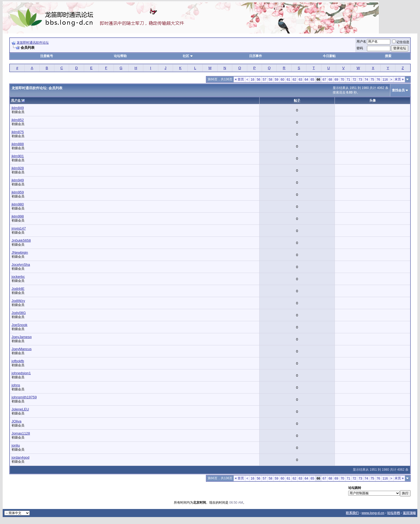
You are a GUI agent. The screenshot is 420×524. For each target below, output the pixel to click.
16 (252, 80)
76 (378, 80)
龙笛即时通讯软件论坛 (33, 43)
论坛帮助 (120, 56)
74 (366, 80)
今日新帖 (329, 56)
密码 (360, 48)
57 (265, 80)
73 (360, 80)
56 (258, 80)
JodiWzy (18, 301)
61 (288, 80)
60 (282, 80)
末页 (399, 79)
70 (342, 80)
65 (312, 80)
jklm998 (18, 216)
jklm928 (18, 168)
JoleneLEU (20, 409)
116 (385, 80)
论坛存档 (393, 513)
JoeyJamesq (22, 337)
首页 (239, 79)
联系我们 (352, 513)
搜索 (388, 56)
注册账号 (47, 56)
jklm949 (18, 180)
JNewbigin (20, 252)
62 (295, 80)
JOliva (16, 421)
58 (270, 80)
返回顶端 (409, 513)
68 (330, 80)
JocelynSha (21, 265)
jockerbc (18, 277)
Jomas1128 (21, 433)
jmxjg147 (19, 228)
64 (306, 80)
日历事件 (256, 56)
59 (276, 80)
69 (336, 80)
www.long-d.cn (373, 513)
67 (324, 80)
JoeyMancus (22, 349)
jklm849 (18, 108)
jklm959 (18, 192)
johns (16, 385)
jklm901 (18, 156)
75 (372, 80)
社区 (188, 56)
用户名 (361, 42)
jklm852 (18, 120)
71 (348, 80)
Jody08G (19, 313)
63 (300, 80)
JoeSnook (19, 325)
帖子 (297, 100)
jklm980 (18, 204)
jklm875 (18, 132)
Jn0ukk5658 (21, 240)
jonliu (16, 445)
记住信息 (401, 42)
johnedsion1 (21, 373)
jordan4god (20, 457)
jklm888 (18, 144)
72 (354, 80)
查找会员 (398, 90)
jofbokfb (18, 361)
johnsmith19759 (24, 397)
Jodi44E (18, 289)
